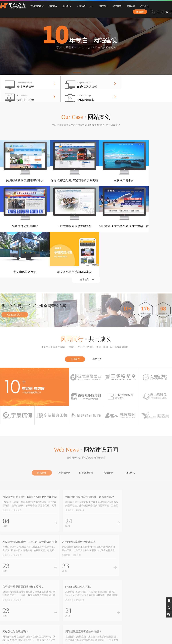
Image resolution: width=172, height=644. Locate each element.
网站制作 (42, 444)
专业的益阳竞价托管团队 (71, 603)
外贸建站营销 (86, 444)
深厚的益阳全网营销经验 (98, 611)
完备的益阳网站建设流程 (98, 603)
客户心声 (97, 320)
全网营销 (77, 6)
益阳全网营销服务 (68, 611)
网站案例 (98, 6)
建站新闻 (124, 6)
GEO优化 (130, 444)
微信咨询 (161, 11)
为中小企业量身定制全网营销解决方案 (72, 607)
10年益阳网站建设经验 (70, 598)
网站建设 (52, 6)
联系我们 (136, 6)
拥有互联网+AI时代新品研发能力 (99, 599)
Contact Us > (15, 276)
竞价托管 (64, 6)
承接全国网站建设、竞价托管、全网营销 (72, 616)
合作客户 (75, 320)
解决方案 (111, 6)
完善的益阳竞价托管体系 (98, 607)
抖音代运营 (64, 444)
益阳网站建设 (37, 6)
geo (88, 6)
